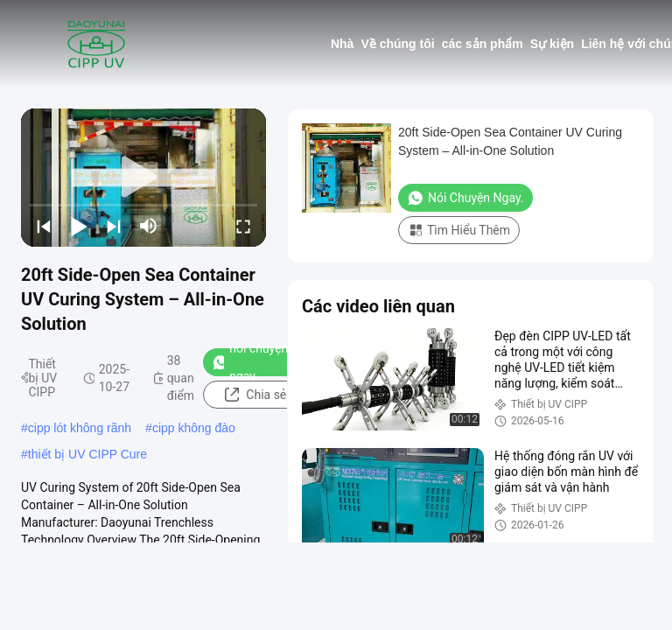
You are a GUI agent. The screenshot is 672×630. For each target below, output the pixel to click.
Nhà (342, 44)
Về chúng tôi (397, 44)
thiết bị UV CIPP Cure (87, 454)
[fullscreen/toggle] (243, 226)
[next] (114, 226)
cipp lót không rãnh (80, 428)
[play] (143, 178)
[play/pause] (79, 226)
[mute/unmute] (149, 226)
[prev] (44, 226)
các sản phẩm (483, 44)
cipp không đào (194, 428)
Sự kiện (552, 44)
